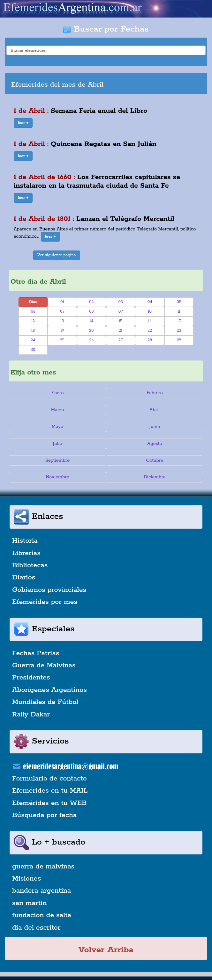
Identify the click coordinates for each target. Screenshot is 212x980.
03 (121, 302)
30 (33, 350)
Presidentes (31, 678)
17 (179, 321)
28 (150, 340)
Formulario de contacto (49, 779)
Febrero (155, 393)
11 (179, 312)
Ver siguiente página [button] (57, 255)
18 (33, 331)
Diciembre (155, 477)
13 (62, 321)
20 (91, 331)
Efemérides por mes (45, 602)
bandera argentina (42, 891)
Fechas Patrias (36, 653)
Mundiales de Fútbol (45, 702)
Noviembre (57, 477)
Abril (155, 410)
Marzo (57, 410)
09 (121, 312)
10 (150, 312)
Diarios (24, 577)
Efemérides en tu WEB (49, 803)
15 (121, 321)
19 (62, 331)
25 (62, 340)
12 (33, 321)
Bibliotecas (30, 565)
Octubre (155, 461)
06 (33, 312)
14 (91, 321)
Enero (57, 393)
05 (179, 302)
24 (33, 340)
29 (179, 340)
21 (121, 331)
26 (91, 340)
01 (62, 302)
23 (179, 331)
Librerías (26, 553)
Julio (57, 444)
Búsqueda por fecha (44, 815)
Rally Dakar (31, 715)
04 (150, 302)
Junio (155, 427)
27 (121, 340)
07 (62, 312)
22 (150, 331)
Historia (25, 541)
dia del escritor (36, 928)
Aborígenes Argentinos (49, 690)
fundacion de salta (42, 915)
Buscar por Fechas (106, 29)
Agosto (155, 444)
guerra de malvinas (43, 867)
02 (91, 302)
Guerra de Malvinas (44, 665)
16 (150, 321)
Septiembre (57, 461)
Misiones (26, 879)
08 (91, 312)
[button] (23, 123)
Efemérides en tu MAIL (50, 791)
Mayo (57, 427)
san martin (30, 903)
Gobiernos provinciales (49, 590)
